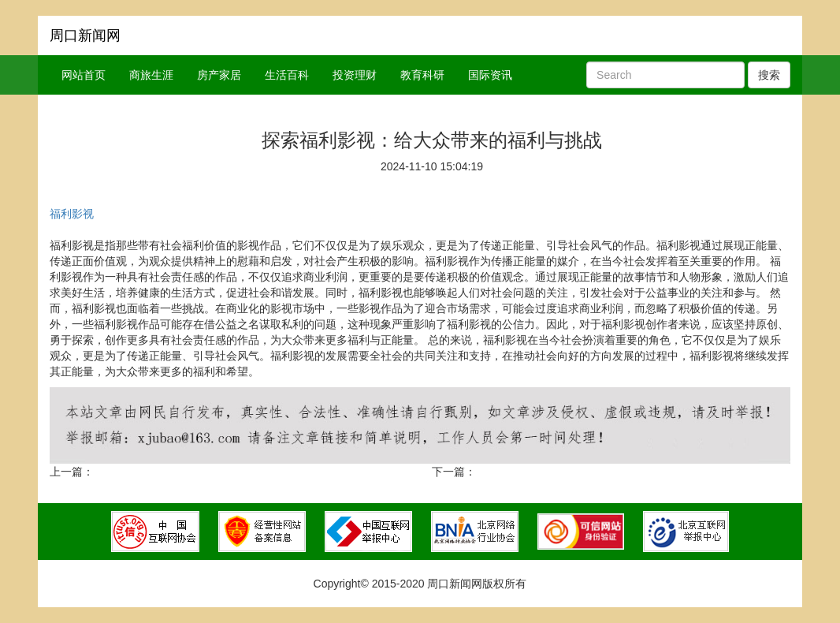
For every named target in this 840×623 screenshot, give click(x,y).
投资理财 (355, 75)
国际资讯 (490, 75)
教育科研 (422, 75)
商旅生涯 (151, 75)
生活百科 (287, 75)
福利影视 (72, 214)
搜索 (769, 75)
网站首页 (84, 75)
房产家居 (219, 75)
